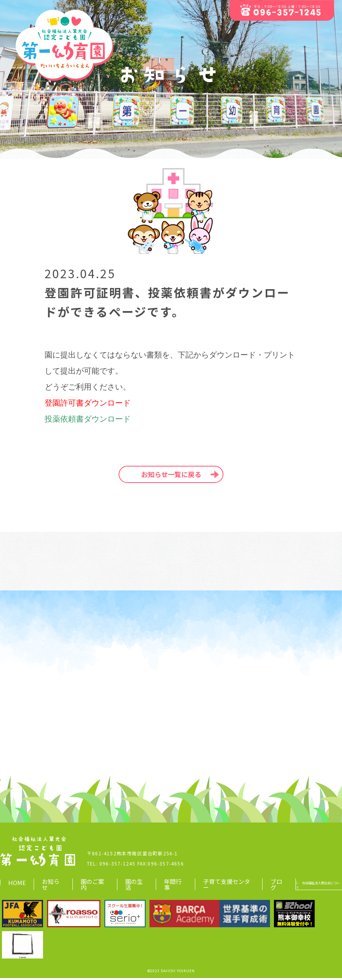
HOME (17, 884)
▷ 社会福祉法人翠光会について (308, 886)
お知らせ (51, 886)
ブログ (260, 886)
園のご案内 (90, 886)
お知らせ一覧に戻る (171, 474)
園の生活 (128, 886)
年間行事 (164, 886)
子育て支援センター (212, 886)
